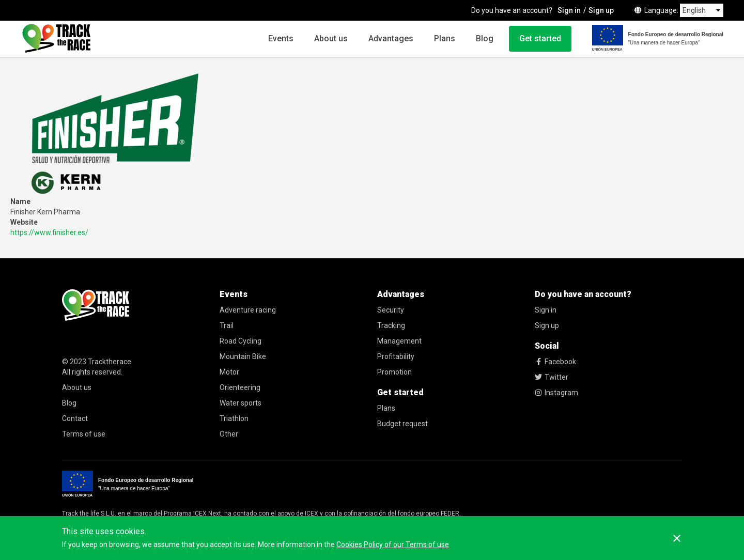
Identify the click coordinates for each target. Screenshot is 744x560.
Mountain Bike (243, 356)
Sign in (569, 10)
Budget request (402, 424)
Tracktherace (110, 362)
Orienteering (240, 387)
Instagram (556, 393)
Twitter (552, 377)
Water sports (241, 403)
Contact (75, 418)
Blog (485, 38)
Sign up (601, 10)
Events (281, 38)
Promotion (394, 372)
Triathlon (234, 418)
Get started (540, 38)
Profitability (396, 356)
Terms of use (84, 434)
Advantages (391, 38)
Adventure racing (248, 310)
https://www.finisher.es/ (49, 232)
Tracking (391, 325)
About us (331, 38)
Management (399, 341)
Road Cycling (241, 341)
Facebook (555, 362)
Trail (227, 325)
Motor (229, 372)
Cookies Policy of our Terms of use (393, 545)
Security (391, 310)
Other (229, 434)
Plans (445, 38)
